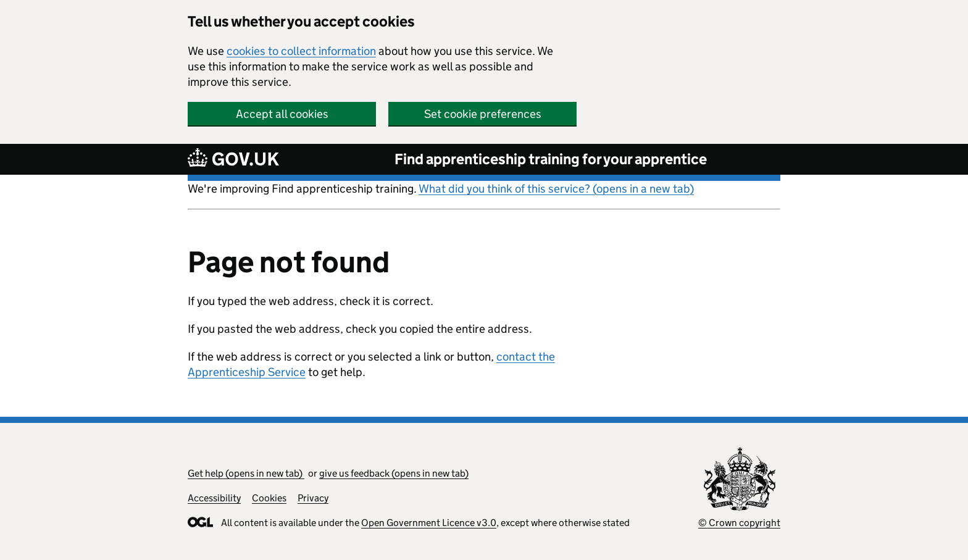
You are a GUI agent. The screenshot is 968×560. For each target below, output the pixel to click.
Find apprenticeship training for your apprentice (551, 159)
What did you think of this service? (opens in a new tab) (556, 189)
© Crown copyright (739, 523)
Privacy (313, 498)
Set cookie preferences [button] (483, 114)
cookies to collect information (301, 51)
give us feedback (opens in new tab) (394, 473)
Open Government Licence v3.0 (429, 523)
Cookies (269, 498)
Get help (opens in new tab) (246, 473)
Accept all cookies (282, 114)
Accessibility (214, 498)
